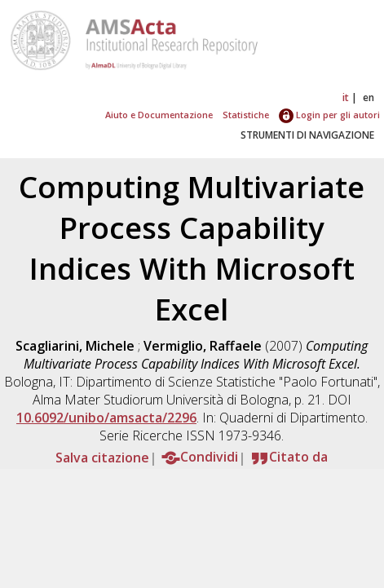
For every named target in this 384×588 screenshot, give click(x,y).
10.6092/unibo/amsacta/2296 (106, 418)
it (346, 97)
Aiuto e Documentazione (159, 115)
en (369, 97)
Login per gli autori (329, 115)
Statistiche (246, 115)
